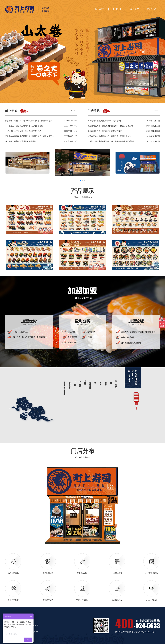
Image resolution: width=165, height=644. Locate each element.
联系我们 (151, 9)
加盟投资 (134, 9)
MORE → (74, 111)
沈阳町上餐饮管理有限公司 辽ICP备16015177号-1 (135, 632)
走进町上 (117, 9)
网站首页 (100, 9)
